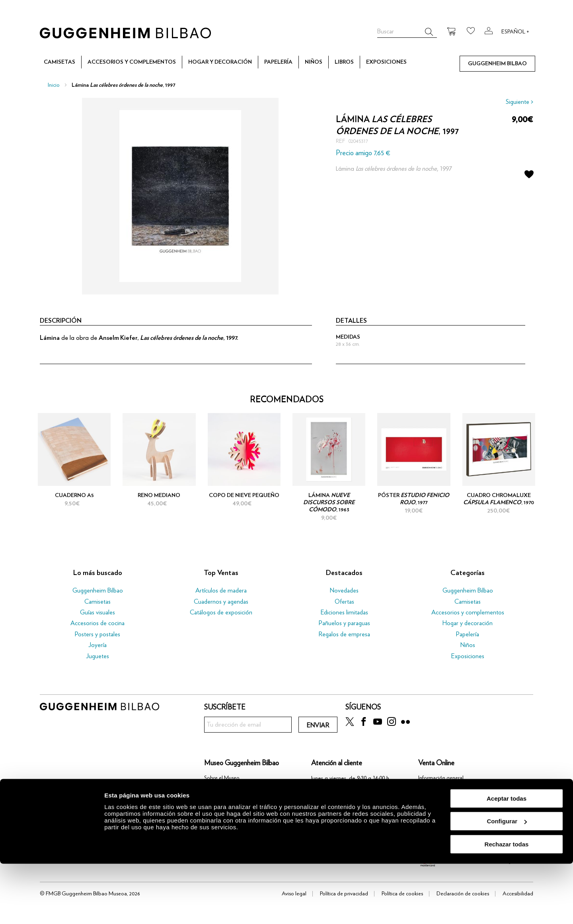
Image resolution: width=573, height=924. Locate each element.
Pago (424, 798)
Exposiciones (468, 656)
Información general (441, 778)
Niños (468, 645)
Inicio (54, 85)
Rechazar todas (507, 904)
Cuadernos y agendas (221, 602)
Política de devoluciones (445, 817)
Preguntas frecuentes (441, 827)
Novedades (344, 591)
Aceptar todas (507, 859)
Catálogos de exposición (221, 612)
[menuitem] (59, 62)
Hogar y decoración (468, 623)
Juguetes (97, 656)
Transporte (431, 807)
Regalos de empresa (344, 634)
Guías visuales (97, 612)
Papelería (468, 634)
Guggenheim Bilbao (98, 591)
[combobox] (407, 32)
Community (217, 788)
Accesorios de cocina (97, 623)
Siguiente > (519, 102)
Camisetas (97, 602)
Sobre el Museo (222, 778)
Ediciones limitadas (344, 612)
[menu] (286, 62)
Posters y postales (97, 634)
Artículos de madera (221, 591)
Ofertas (344, 602)
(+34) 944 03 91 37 (341, 790)
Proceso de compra (440, 788)
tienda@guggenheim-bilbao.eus (349, 802)
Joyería (97, 645)
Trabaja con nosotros (228, 798)
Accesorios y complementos (468, 612)
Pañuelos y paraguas (344, 623)
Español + (515, 32)
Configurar (507, 882)
